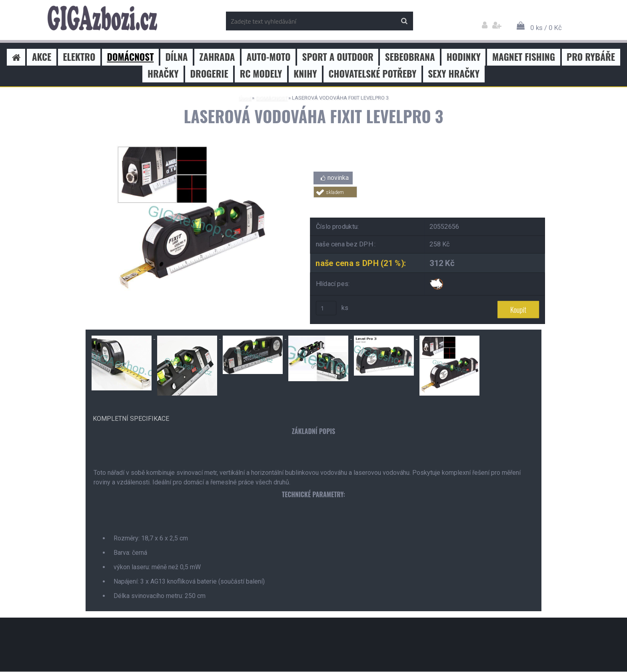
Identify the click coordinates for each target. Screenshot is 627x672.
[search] (404, 21)
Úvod (245, 98)
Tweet (428, 202)
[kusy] (326, 308)
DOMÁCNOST (271, 98)
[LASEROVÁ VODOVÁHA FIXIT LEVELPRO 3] (192, 147)
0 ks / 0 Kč (546, 28)
